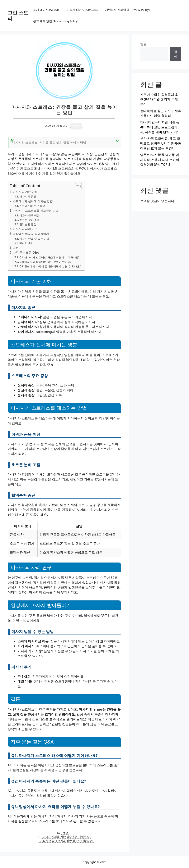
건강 (65, 833)
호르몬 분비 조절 (29, 220)
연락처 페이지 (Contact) (82, 10)
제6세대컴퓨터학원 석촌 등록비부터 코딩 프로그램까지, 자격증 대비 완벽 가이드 (160, 127)
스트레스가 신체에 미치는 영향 (33, 201)
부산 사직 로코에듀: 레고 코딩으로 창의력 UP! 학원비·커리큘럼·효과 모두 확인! (161, 143)
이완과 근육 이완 (29, 215)
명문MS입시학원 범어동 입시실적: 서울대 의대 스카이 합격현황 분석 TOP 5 (160, 160)
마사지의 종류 (28, 196)
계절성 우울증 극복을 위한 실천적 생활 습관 (66, 841)
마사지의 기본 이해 (25, 192)
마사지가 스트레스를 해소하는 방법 (36, 210)
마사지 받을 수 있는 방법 (34, 239)
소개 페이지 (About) (46, 10)
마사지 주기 (26, 243)
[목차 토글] (76, 186)
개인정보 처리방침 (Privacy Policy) (127, 10)
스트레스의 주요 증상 (32, 206)
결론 (16, 248)
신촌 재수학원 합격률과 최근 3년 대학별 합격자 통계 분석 (159, 99)
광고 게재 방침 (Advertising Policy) (56, 21)
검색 (143, 45)
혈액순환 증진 (28, 224)
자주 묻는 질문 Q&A (26, 252)
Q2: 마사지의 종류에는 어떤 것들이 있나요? (45, 262)
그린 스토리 (18, 15)
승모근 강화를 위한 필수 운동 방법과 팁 (66, 836)
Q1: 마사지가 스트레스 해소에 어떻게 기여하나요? (49, 257)
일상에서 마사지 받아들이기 (31, 234)
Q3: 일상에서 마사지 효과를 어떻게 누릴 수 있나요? (50, 266)
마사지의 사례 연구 (25, 229)
